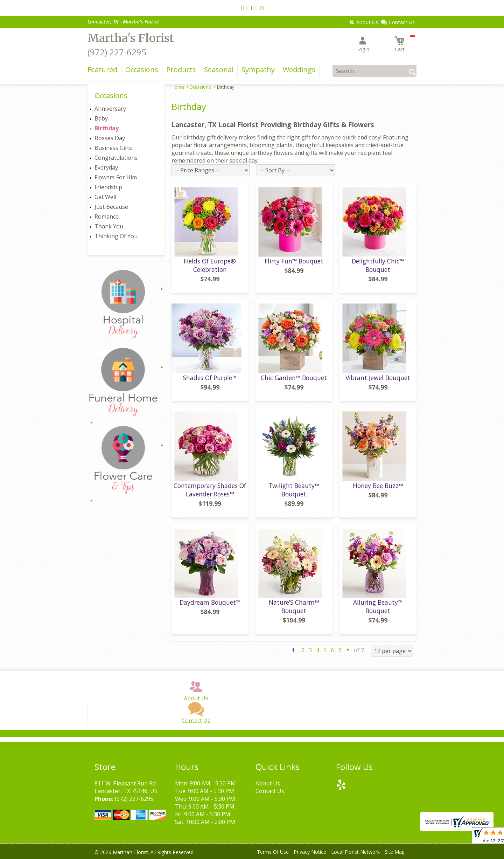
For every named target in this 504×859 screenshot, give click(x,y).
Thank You (109, 226)
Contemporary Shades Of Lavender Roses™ (210, 490)
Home (178, 87)
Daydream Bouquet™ (210, 602)
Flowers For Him (116, 177)
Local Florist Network (355, 852)
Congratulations (116, 158)
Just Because (111, 207)
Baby (101, 118)
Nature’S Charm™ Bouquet (294, 606)
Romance (107, 217)
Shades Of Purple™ (210, 378)
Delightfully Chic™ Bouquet (378, 265)
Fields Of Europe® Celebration (210, 265)
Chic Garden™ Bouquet (294, 378)
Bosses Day (110, 138)
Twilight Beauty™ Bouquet (294, 490)
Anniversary (110, 109)
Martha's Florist (131, 38)
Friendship (108, 187)
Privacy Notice (310, 852)
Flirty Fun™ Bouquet (294, 261)
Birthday (107, 128)
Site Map (395, 852)
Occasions (200, 87)
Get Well (105, 197)
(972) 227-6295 (117, 52)
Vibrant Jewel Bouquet (378, 378)
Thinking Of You (116, 236)
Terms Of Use (273, 852)
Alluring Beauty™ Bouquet (378, 606)
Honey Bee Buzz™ (378, 486)
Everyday (106, 167)
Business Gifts (113, 148)
